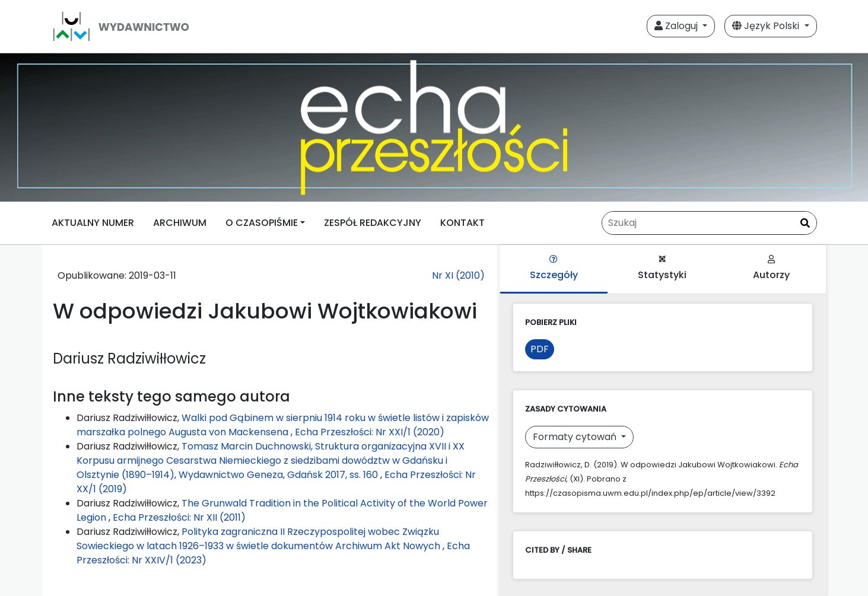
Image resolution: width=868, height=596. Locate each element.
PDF (540, 349)
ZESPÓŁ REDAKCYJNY (373, 223)
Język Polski (767, 26)
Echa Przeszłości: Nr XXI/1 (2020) (370, 432)
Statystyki (662, 268)
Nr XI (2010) (458, 275)
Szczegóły (554, 268)
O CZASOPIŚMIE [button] (262, 223)
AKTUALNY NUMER (93, 223)
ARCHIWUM (180, 223)
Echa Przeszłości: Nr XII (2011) (179, 517)
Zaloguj (677, 26)
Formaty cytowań (576, 437)
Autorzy (771, 268)
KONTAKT (462, 223)
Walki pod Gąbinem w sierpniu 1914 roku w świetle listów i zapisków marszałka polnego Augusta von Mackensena (283, 425)
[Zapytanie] (709, 223)
